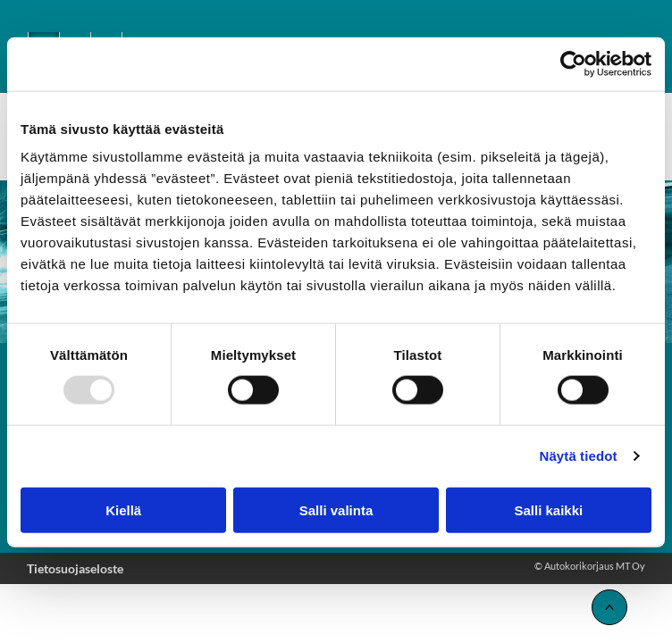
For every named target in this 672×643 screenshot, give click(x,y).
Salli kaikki (548, 509)
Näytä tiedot (579, 456)
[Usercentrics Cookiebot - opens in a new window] (573, 64)
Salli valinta (336, 509)
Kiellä (123, 509)
